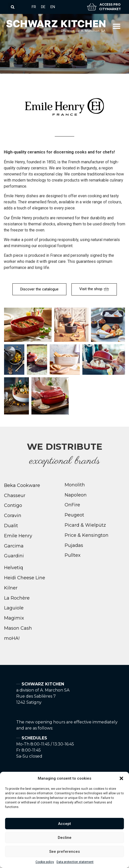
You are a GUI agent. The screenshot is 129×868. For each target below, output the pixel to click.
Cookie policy (45, 862)
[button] (121, 778)
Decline (65, 838)
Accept (64, 824)
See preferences (64, 852)
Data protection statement (75, 862)
